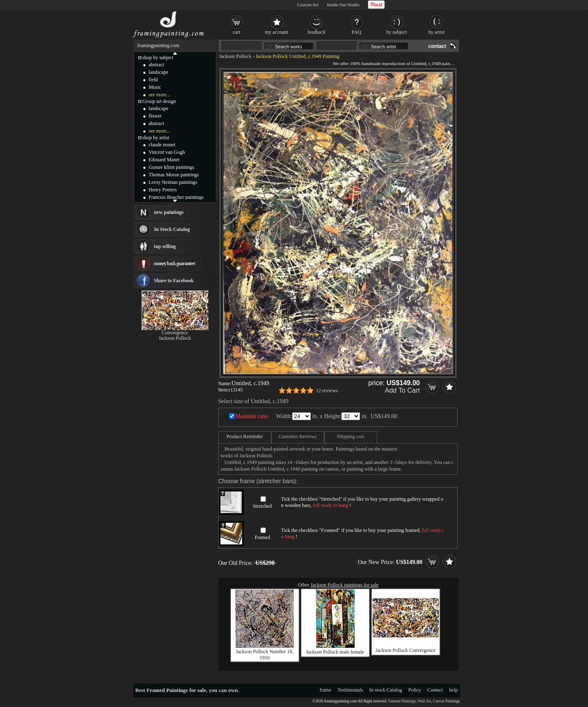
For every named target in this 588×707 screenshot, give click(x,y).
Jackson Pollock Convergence (405, 650)
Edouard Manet (164, 160)
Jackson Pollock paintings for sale (344, 585)
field (153, 80)
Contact (435, 690)
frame (325, 690)
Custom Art (308, 5)
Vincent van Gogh (167, 152)
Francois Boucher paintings (176, 197)
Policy (415, 690)
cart (237, 32)
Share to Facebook (174, 281)
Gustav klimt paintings (171, 167)
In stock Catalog (386, 690)
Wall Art (425, 701)
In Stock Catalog (172, 229)
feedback (317, 32)
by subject (397, 32)
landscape (159, 72)
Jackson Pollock (235, 56)
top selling (165, 246)
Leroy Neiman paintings (173, 182)
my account (277, 32)
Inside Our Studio (343, 5)
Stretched (262, 506)
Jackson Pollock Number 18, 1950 (265, 655)
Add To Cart (402, 390)
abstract (156, 65)
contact (437, 46)
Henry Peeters (163, 190)
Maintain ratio (252, 416)
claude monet (162, 145)
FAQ (357, 32)
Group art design (159, 101)
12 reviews (327, 391)
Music (155, 87)
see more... (160, 95)
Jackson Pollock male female (335, 652)
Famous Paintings (402, 701)
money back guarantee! (175, 263)
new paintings (169, 212)
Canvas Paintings (447, 701)
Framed (262, 537)
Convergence (175, 333)
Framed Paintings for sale (176, 690)
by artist (437, 32)
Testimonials (350, 690)
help (454, 690)
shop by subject (158, 58)
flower (155, 116)
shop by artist (156, 138)
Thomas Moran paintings (174, 175)
